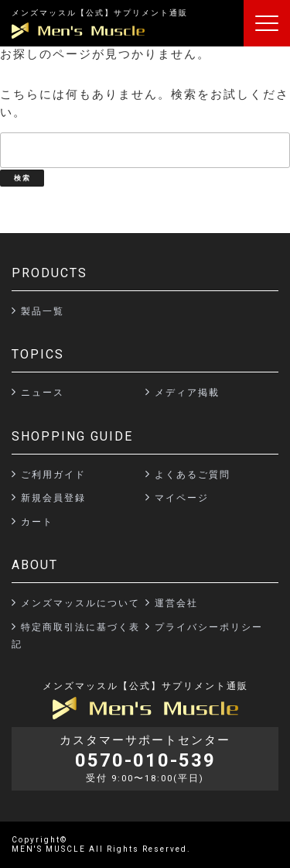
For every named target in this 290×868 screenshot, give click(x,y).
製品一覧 (43, 311)
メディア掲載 (187, 393)
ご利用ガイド (53, 475)
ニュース (43, 393)
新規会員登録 (53, 498)
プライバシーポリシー (209, 627)
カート (37, 522)
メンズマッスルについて (80, 603)
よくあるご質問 (193, 475)
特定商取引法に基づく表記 (76, 636)
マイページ (182, 498)
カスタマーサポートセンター (145, 759)
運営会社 (176, 603)
